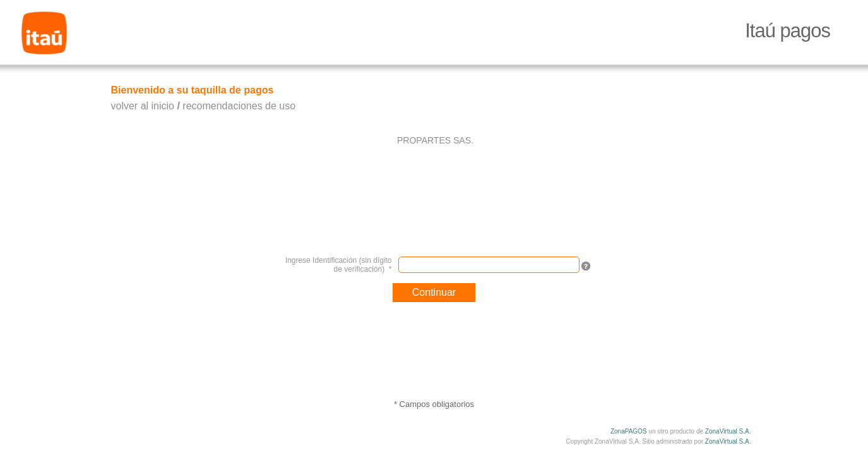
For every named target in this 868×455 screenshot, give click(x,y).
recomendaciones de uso (239, 106)
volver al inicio (143, 106)
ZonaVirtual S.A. (728, 431)
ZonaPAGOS (629, 431)
